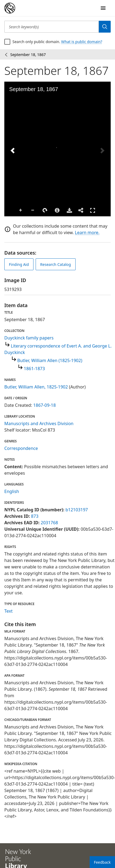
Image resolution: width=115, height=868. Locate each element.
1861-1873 (34, 369)
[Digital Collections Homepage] (10, 8)
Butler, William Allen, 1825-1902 (36, 387)
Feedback (102, 862)
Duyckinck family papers (29, 338)
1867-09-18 (45, 405)
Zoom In (21, 210)
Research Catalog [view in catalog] (56, 264)
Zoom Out (33, 210)
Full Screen (93, 210)
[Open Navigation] (103, 8)
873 (35, 516)
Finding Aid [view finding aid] (19, 264)
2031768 (49, 523)
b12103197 (77, 510)
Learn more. (87, 232)
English (12, 491)
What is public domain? (82, 42)
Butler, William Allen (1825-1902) (50, 360)
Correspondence (21, 448)
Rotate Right (45, 210)
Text (9, 611)
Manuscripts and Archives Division (39, 423)
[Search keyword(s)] (52, 27)
